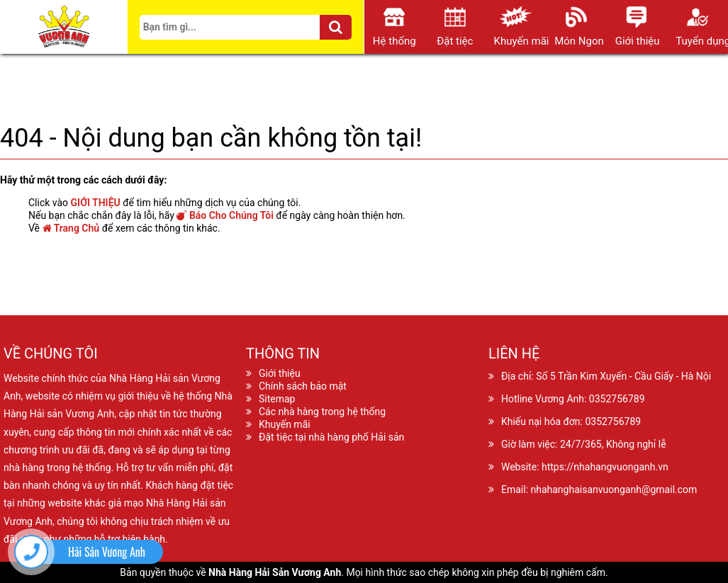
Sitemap (277, 399)
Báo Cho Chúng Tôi (225, 215)
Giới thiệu (280, 373)
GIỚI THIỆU (96, 203)
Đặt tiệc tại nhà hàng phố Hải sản (331, 437)
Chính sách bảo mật (303, 386)
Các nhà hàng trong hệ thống (322, 412)
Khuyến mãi (285, 424)
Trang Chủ (71, 228)
